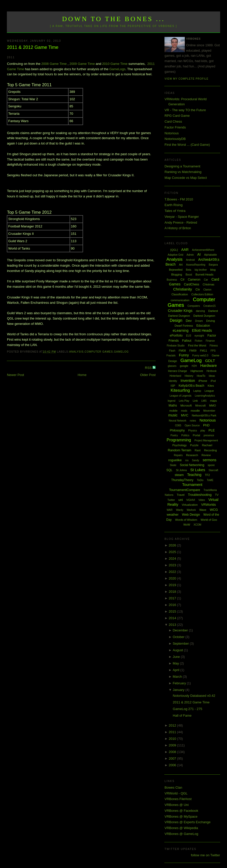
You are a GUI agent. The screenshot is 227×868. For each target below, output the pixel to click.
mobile (173, 411)
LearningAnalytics (205, 396)
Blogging (177, 274)
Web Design (191, 515)
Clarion (207, 290)
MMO (213, 406)
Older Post (148, 375)
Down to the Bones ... (113, 19)
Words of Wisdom (186, 520)
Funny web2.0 (200, 356)
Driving (210, 321)
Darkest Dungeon (204, 316)
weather (173, 515)
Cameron (194, 280)
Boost (189, 275)
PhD (206, 425)
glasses (172, 366)
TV (217, 495)
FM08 (182, 351)
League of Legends (180, 396)
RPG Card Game (177, 116)
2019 (173, 585)
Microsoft (186, 406)
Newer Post (15, 375)
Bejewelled (176, 270)
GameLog (121, 352)
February (180, 683)
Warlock (191, 510)
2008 (173, 752)
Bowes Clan (173, 787)
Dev (189, 321)
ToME (210, 480)
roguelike (175, 460)
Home (82, 375)
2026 (173, 545)
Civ (198, 290)
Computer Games (99, 352)
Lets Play (184, 401)
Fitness (214, 346)
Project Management (206, 440)
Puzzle (194, 445)
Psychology (179, 445)
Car (206, 280)
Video (202, 500)
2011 (173, 732)
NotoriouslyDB (175, 139)
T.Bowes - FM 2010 (179, 199)
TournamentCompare (185, 490)
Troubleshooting (200, 495)
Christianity (183, 289)
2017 (173, 598)
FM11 (204, 351)
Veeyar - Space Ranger (182, 217)
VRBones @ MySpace (181, 816)
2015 (173, 611)
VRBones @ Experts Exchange (187, 822)
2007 (173, 758)
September (181, 643)
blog (213, 270)
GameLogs (117, 69)
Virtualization (190, 505)
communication (180, 300)
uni (181, 500)
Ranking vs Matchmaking (183, 172)
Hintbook (211, 371)
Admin (190, 255)
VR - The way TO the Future (185, 110)
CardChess (192, 284)
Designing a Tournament (182, 166)
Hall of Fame (182, 715)
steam (179, 475)
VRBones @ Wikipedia (181, 828)
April (176, 670)
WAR (170, 510)
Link (195, 401)
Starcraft (214, 470)
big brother (201, 270)
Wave (203, 510)
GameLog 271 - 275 (188, 709)
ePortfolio (176, 336)
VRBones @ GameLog (181, 834)
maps (213, 401)
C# (182, 280)
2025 (173, 552)
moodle (195, 411)
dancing (200, 311)
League (209, 391)
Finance (210, 341)
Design (176, 320)
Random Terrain (179, 450)
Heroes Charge (178, 371)
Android (190, 260)
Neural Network (178, 421)
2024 (173, 559)
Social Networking (192, 465)
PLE (212, 430)
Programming (179, 440)
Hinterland (175, 376)
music (173, 415)
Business (172, 280)
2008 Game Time (54, 64)
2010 (173, 739)
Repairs (178, 455)
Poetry (174, 435)
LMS (204, 401)
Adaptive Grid (176, 255)
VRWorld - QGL (176, 793)
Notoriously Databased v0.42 (194, 696)
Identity (173, 381)
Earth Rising (173, 205)
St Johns (181, 470)
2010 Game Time (115, 64)
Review (206, 455)
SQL (169, 470)
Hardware (209, 365)
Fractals (171, 356)
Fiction (198, 341)
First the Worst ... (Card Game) (187, 145)
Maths (173, 406)
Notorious (172, 133)
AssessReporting (196, 265)
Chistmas (208, 284)
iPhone (203, 381)
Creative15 (209, 306)
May (176, 663)
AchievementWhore (203, 250)
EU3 (188, 336)
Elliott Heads (202, 330)
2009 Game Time (82, 64)
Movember (209, 411)
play (203, 431)
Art (181, 265)
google (184, 366)
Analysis (76, 352)
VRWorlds (208, 505)
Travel (181, 495)
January (179, 690)
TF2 (207, 475)
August (178, 650)
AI (199, 254)
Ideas (212, 376)
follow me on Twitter (206, 855)
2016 (173, 605)
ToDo (200, 480)
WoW (187, 525)
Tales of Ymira (175, 211)
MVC (185, 415)
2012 (173, 725)
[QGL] (174, 250)
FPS (213, 351)
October (179, 637)
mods (184, 411)
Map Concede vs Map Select (186, 178)
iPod (213, 381)
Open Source (192, 425)
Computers (194, 306)
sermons (209, 460)
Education (203, 326)
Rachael (207, 445)
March (178, 677)
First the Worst (197, 345)
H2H (194, 366)
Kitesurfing (180, 390)
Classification (180, 294)
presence (209, 435)
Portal (197, 435)
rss (187, 460)
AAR (185, 250)
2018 (173, 592)
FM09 (193, 351)
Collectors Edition (202, 294)
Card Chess (173, 121)
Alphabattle (210, 255)
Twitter (171, 500)
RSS (149, 368)
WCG (214, 510)
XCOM (198, 525)
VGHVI (191, 500)
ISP (173, 386)
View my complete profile (186, 79)
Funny (184, 355)
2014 (173, 618)
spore (211, 465)
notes (193, 421)
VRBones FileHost (178, 799)
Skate (173, 465)
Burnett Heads (204, 274)
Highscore (197, 371)
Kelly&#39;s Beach (192, 386)
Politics (185, 435)
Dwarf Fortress (184, 326)
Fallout (187, 341)
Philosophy (177, 430)
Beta (189, 270)
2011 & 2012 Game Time (33, 47)
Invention (188, 381)
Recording (210, 450)
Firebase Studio (176, 346)
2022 (173, 572)
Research (192, 455)
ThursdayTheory (182, 480)
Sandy (195, 460)
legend (172, 401)
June (177, 657)
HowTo (201, 376)
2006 (173, 765)
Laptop (197, 391)
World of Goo (209, 520)
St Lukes (198, 470)
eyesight (199, 336)
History (189, 376)
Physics (192, 431)
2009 (173, 745)
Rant (198, 450)
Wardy (180, 510)
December (181, 630)
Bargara (213, 265)
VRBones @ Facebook (181, 811)
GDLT (210, 361)
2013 (173, 625)
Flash (172, 351)
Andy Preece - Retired (181, 222)
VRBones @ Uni (177, 805)
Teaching (194, 475)
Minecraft (200, 406)
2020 (173, 578)
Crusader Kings (180, 311)
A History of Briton (178, 228)
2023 (173, 565)
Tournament (192, 484)
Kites (211, 386)
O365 (178, 425)
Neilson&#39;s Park (204, 415)
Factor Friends (175, 127)
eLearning (180, 330)
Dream (199, 321)
